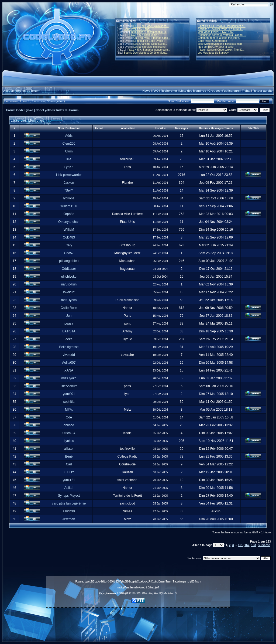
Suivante (264, 545)
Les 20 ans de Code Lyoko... (151, 44)
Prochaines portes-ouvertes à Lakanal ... (222, 35)
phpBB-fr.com (194, 582)
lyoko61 (69, 198)
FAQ (156, 91)
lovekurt (69, 292)
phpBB (91, 582)
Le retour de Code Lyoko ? (149, 41)
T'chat (246, 91)
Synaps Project (69, 496)
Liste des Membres (193, 91)
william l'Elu (69, 206)
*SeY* (69, 190)
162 (247, 545)
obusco (69, 425)
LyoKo (69, 167)
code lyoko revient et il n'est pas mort (220, 44)
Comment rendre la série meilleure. (219, 38)
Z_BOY (69, 472)
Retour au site (263, 91)
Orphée (69, 214)
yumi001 (69, 394)
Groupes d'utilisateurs (224, 91)
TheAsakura (69, 386)
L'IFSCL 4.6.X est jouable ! (143, 35)
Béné (69, 456)
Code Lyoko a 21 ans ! (137, 29)
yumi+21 (69, 480)
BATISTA (69, 331)
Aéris (69, 136)
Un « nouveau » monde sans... (152, 38)
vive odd (69, 355)
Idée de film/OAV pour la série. (216, 47)
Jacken (69, 183)
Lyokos (69, 441)
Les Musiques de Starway (213, 53)
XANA (69, 370)
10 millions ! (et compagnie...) (148, 32)
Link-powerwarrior (69, 175)
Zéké (69, 339)
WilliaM (69, 230)
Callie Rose (69, 308)
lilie (69, 159)
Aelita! (69, 488)
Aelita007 (69, 363)
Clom (69, 151)
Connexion (38, 101)
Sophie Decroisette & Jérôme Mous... (146, 53)
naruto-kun (69, 284)
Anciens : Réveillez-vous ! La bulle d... (221, 29)
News (146, 91)
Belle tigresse (69, 347)
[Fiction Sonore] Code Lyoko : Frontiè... (221, 50)
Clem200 (69, 144)
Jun (69, 316)
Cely (69, 245)
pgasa (69, 323)
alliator (69, 449)
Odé (69, 417)
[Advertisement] (138, 622)
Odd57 (69, 253)
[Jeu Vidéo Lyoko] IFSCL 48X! (216, 32)
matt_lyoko (69, 300)
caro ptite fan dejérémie (69, 503)
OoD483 (69, 237)
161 (240, 545)
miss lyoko (69, 378)
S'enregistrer (56, 101)
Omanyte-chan (69, 222)
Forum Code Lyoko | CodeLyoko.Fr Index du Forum (42, 110)
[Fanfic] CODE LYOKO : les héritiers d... (222, 26)
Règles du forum (28, 91)
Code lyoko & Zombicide (212, 41)
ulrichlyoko (69, 277)
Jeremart (69, 519)
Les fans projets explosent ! (150, 47)
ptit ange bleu (69, 261)
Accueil (8, 91)
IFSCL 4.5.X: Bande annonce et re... (148, 50)
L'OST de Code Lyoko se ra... (151, 26)
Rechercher (169, 91)
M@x (69, 410)
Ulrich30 (69, 511)
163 (254, 545)
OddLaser (69, 269)
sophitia (69, 402)
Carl (69, 464)
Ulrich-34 (69, 433)
